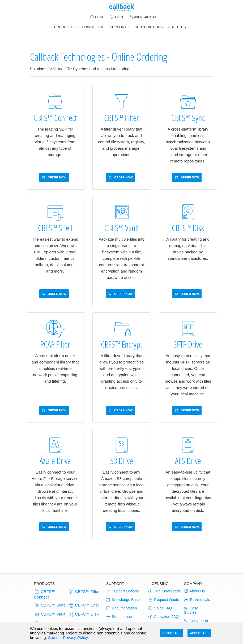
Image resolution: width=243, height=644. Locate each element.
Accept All (199, 633)
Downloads (93, 27)
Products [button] (64, 27)
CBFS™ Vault (50, 614)
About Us (195, 591)
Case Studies (191, 610)
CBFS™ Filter (84, 592)
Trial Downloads (165, 591)
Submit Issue (120, 617)
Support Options (122, 591)
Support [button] (118, 27)
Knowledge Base (123, 600)
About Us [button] (177, 27)
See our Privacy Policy (68, 637)
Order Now (54, 177)
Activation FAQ (164, 617)
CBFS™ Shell (84, 605)
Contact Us (196, 621)
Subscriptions (149, 27)
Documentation (121, 608)
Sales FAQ (160, 608)
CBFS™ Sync (50, 605)
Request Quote (164, 600)
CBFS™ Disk (83, 614)
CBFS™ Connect (45, 594)
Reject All (171, 633)
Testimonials (197, 600)
